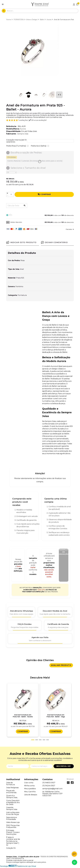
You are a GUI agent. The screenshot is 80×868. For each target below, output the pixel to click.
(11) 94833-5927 (49, 783)
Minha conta (29, 786)
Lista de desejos (31, 795)
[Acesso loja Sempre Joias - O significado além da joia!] (74, 4)
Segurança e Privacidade (12, 819)
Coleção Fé (11, 849)
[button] (40, 215)
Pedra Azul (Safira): (39, 146)
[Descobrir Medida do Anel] (55, 612)
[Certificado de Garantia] (58, 625)
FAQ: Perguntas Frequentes (13, 827)
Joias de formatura (11, 784)
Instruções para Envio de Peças (13, 814)
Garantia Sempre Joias (12, 809)
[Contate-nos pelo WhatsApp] (74, 862)
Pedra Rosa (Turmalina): (16, 146)
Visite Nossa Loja (13, 823)
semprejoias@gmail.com (52, 789)
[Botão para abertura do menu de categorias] (3, 4)
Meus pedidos (30, 789)
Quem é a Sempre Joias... (12, 797)
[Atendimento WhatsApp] (21, 612)
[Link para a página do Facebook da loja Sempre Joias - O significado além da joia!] (72, 783)
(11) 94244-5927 (49, 786)
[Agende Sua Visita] (40, 639)
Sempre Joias (23, 134)
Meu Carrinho (30, 792)
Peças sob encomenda (11, 792)
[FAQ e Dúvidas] (25, 625)
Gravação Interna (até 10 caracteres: (16, 141)
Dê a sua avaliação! (38, 120)
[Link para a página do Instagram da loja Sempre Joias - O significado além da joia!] (68, 783)
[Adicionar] (7, 193)
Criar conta (29, 783)
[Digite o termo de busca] (42, 11)
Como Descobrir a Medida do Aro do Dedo (13, 803)
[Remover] (7, 196)
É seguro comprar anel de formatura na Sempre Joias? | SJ (13, 842)
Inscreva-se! (64, 767)
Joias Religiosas (12, 788)
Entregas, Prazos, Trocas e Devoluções (13, 833)
